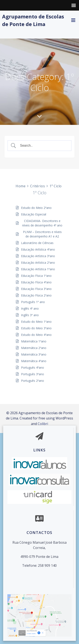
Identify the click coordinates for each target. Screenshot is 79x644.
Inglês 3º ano (30, 315)
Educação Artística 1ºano (38, 269)
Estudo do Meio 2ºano (36, 208)
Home (21, 186)
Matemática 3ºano (34, 354)
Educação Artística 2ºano (38, 263)
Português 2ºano (33, 381)
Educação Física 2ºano (36, 295)
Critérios (37, 186)
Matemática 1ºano (34, 341)
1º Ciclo (56, 186)
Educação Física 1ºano (36, 276)
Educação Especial (34, 214)
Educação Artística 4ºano (38, 249)
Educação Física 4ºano (36, 282)
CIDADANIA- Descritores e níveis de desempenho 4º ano (42, 223)
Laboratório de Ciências (37, 243)
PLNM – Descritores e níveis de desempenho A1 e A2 (42, 234)
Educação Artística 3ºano (38, 256)
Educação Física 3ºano (36, 289)
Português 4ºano (33, 368)
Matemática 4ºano (34, 361)
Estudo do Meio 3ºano (36, 328)
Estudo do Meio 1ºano (36, 322)
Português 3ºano (33, 374)
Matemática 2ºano (34, 348)
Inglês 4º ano (30, 308)
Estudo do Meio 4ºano (36, 335)
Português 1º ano (33, 302)
